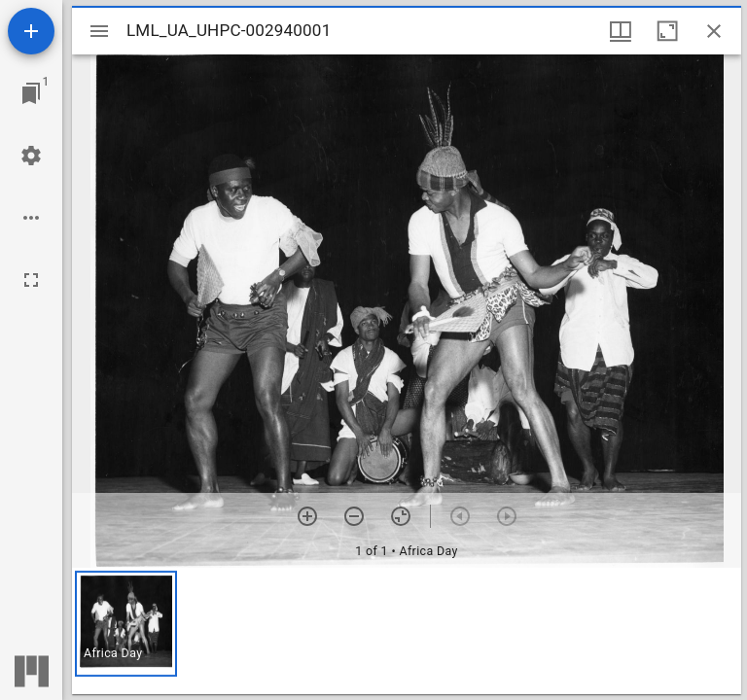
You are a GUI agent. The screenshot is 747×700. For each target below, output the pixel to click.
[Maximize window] (667, 31)
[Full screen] (31, 280)
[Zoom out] (354, 516)
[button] (126, 624)
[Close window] (714, 31)
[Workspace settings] (31, 156)
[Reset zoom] (401, 516)
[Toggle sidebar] (99, 31)
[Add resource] (31, 31)
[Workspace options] (31, 218)
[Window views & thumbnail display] (621, 31)
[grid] (407, 631)
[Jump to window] (31, 93)
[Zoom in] (307, 516)
